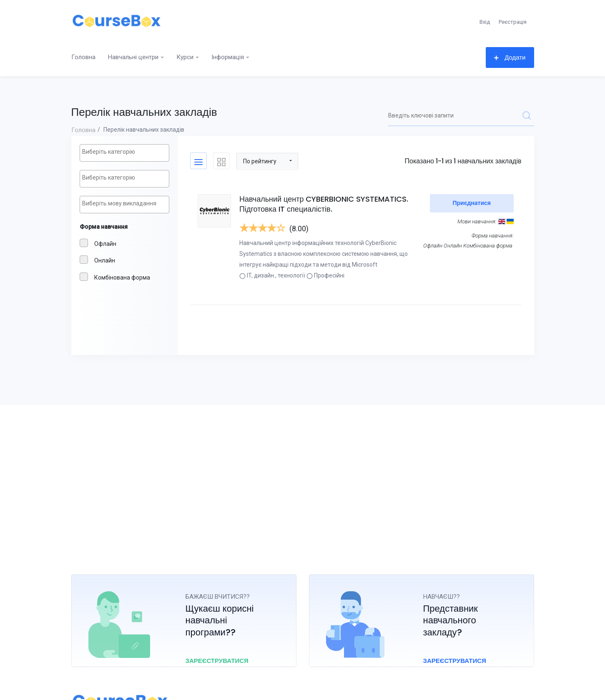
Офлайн (98, 243)
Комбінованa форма (115, 277)
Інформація (228, 57)
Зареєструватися (220, 661)
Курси (185, 57)
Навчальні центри (133, 57)
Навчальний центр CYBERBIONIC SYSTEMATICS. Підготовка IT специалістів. (325, 204)
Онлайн (97, 260)
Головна (83, 57)
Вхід (485, 22)
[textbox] (127, 152)
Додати (510, 57)
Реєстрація (513, 22)
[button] (267, 161)
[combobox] (124, 153)
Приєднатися (472, 203)
